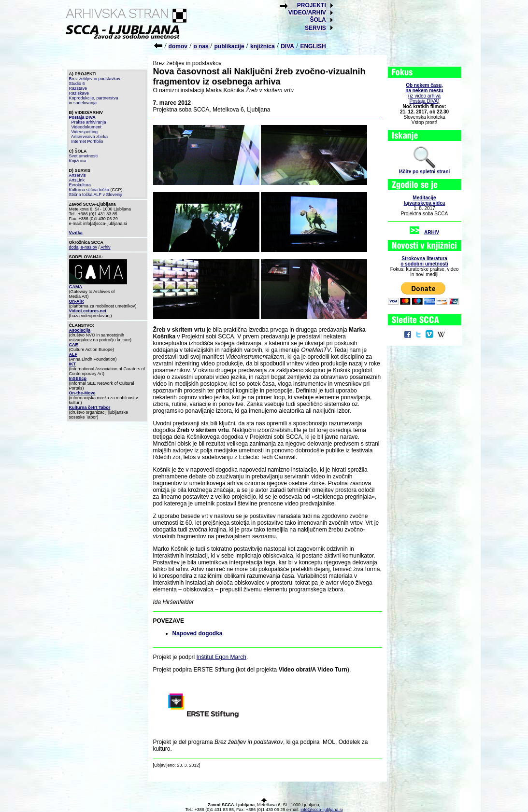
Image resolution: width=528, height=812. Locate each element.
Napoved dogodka (198, 633)
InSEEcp (78, 378)
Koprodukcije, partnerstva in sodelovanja (94, 100)
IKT (73, 364)
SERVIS (315, 28)
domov (178, 46)
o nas (202, 46)
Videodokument (86, 127)
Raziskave (79, 93)
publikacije (229, 46)
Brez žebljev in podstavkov (95, 79)
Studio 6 (77, 84)
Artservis (78, 175)
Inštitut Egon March (221, 657)
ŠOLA (318, 20)
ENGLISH (313, 46)
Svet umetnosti (84, 156)
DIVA (287, 46)
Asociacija (80, 330)
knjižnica (263, 46)
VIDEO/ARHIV (307, 13)
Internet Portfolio (87, 141)
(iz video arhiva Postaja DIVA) (424, 93)
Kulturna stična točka (89, 190)
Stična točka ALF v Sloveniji (96, 195)
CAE (74, 345)
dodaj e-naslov (83, 247)
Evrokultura (80, 185)
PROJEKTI (312, 5)
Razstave (78, 88)
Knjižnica (78, 161)
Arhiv (106, 247)
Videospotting (85, 132)
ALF (73, 354)
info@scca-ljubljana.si (321, 810)
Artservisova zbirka (89, 137)
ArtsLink (77, 180)
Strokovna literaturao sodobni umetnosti (424, 261)
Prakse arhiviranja (89, 122)
